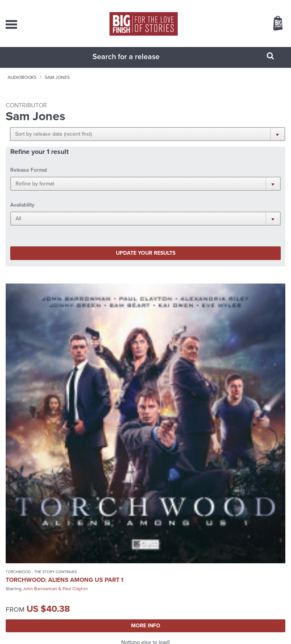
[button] (221, 141)
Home (48, 85)
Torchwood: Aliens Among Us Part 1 (65, 391)
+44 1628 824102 (157, 528)
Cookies (141, 629)
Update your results (76, 209)
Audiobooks (77, 85)
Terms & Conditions (169, 629)
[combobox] (136, 64)
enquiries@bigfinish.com (152, 550)
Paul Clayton (75, 400)
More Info (74, 436)
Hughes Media (156, 637)
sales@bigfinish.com (152, 534)
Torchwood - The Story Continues (41, 383)
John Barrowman (40, 400)
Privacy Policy (119, 629)
